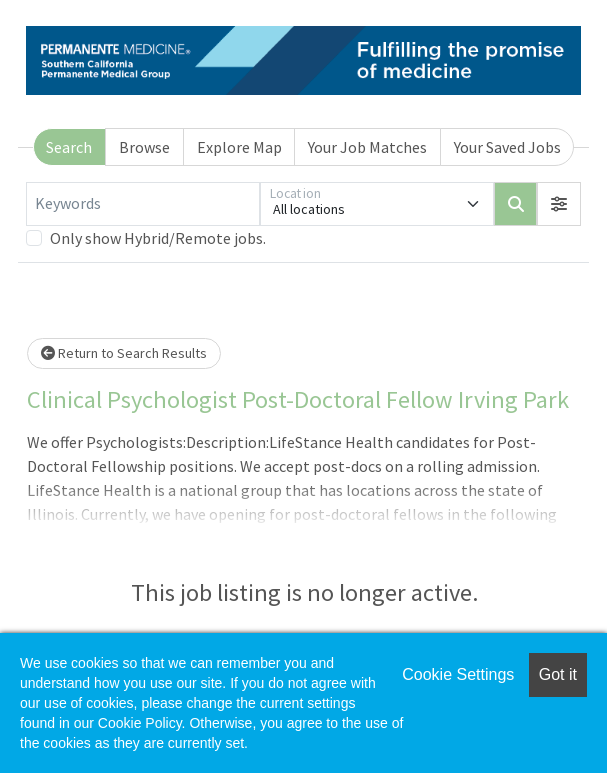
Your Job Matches (367, 147)
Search (69, 147)
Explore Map (239, 147)
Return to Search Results (124, 353)
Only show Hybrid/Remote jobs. (158, 238)
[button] (559, 204)
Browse (144, 147)
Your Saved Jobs (507, 147)
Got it (558, 674)
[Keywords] (143, 204)
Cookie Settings (458, 674)
